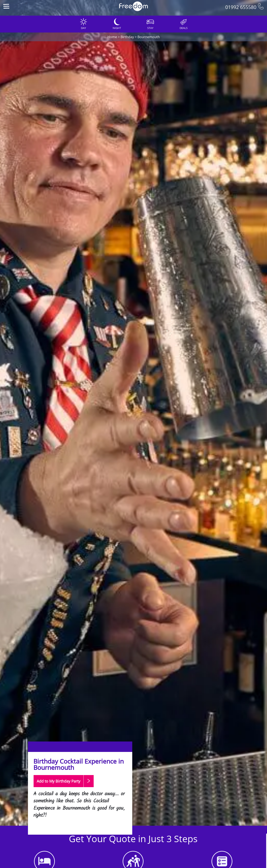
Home (112, 37)
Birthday (127, 37)
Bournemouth (149, 37)
